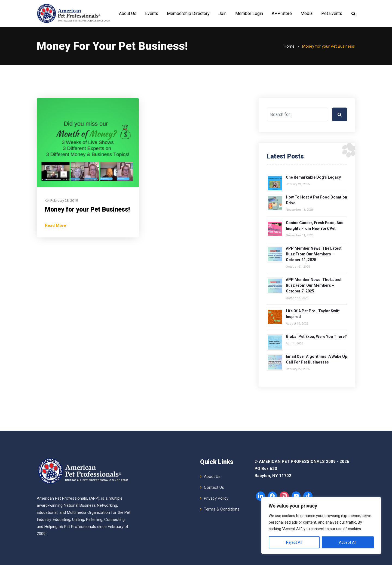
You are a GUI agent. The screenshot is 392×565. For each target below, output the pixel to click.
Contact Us (214, 487)
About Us (128, 13)
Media (307, 13)
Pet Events (332, 13)
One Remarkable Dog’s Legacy (313, 177)
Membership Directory (188, 13)
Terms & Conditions (222, 509)
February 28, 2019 (64, 201)
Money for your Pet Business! (87, 210)
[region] (321, 526)
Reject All (294, 542)
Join (222, 13)
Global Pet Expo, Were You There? (316, 337)
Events (152, 13)
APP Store (282, 13)
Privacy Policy (216, 498)
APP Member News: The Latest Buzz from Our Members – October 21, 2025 (314, 254)
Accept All (348, 542)
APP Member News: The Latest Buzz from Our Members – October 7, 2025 (314, 285)
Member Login (249, 13)
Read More (56, 225)
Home (289, 46)
